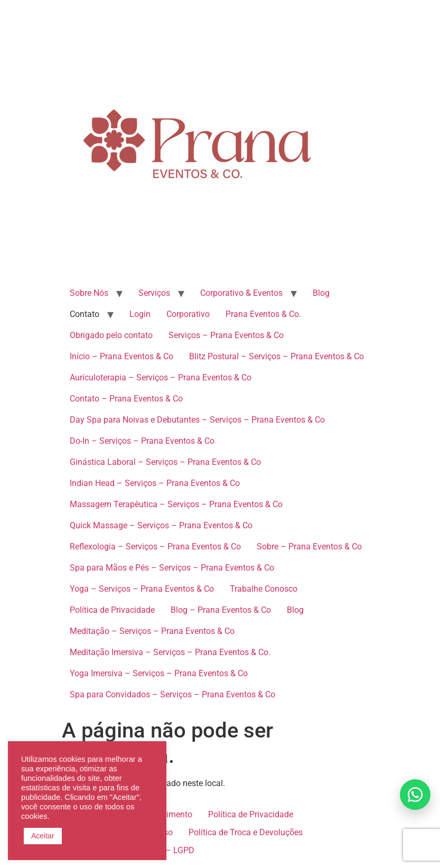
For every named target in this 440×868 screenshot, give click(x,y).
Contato (85, 314)
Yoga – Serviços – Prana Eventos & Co (142, 589)
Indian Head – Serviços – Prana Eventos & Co (155, 483)
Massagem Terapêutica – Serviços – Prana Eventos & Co (176, 504)
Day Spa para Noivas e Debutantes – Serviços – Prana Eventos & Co (197, 420)
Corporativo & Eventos (241, 293)
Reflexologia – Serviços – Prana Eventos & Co (155, 547)
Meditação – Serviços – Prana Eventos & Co (152, 631)
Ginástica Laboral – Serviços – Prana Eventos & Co (165, 462)
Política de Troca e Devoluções (246, 832)
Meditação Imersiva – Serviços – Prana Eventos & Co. (170, 652)
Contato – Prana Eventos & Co (126, 399)
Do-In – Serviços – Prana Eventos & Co (142, 441)
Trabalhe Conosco (264, 589)
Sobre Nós (89, 293)
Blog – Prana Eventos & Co (221, 610)
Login (140, 314)
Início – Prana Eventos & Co (121, 356)
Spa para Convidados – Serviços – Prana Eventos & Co (172, 694)
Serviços (154, 293)
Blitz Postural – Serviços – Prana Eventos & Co (277, 356)
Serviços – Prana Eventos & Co (226, 335)
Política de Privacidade (112, 610)
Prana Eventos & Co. (263, 314)
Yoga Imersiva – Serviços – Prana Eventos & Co (159, 673)
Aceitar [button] (43, 836)
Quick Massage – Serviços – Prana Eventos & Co (161, 525)
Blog (321, 293)
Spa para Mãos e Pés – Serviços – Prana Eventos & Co (172, 568)
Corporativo (188, 314)
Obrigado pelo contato (111, 335)
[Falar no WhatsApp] (415, 795)
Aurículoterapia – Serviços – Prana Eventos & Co (161, 377)
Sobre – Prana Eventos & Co (309, 547)
